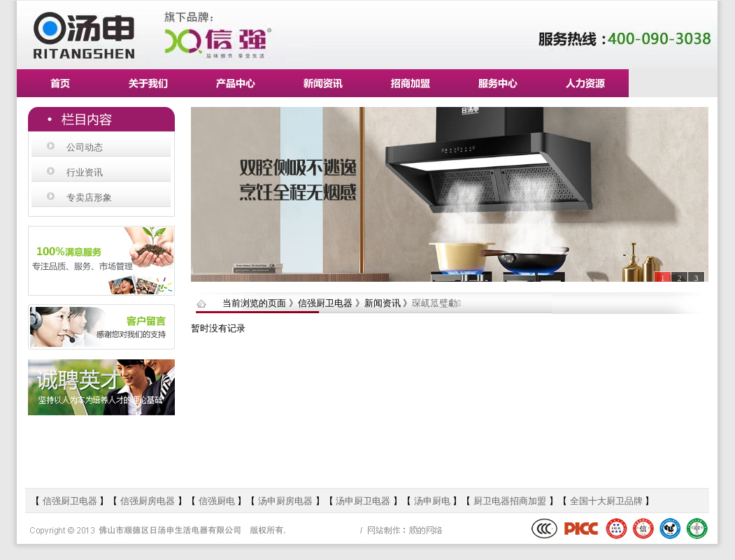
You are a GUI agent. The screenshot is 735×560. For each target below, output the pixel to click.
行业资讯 (85, 172)
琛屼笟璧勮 (436, 303)
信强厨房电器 (148, 501)
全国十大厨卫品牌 (606, 501)
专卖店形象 (89, 198)
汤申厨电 (432, 501)
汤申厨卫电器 (363, 501)
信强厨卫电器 (71, 501)
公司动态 (85, 147)
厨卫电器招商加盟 (510, 501)
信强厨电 (217, 501)
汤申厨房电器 (287, 501)
